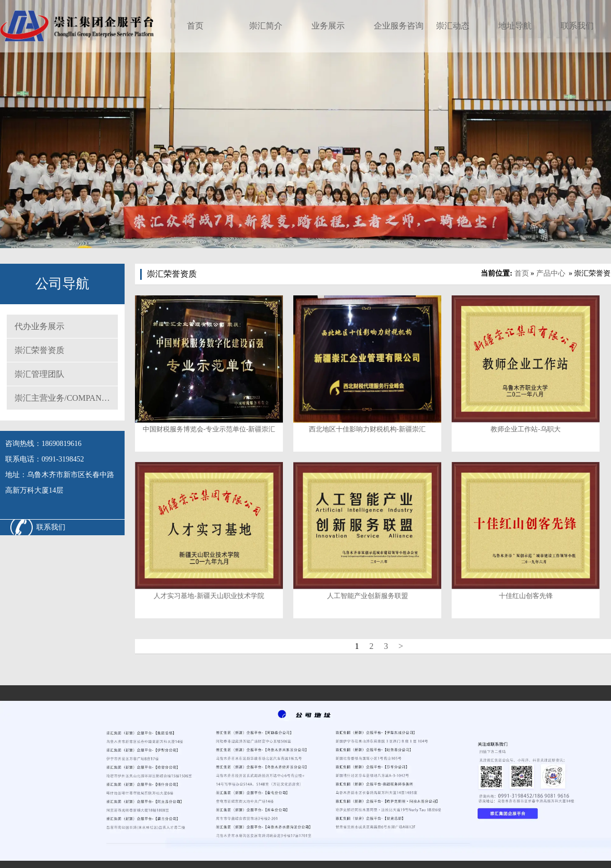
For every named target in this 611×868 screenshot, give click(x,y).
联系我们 (577, 26)
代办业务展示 (39, 326)
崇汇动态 (453, 26)
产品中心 (551, 273)
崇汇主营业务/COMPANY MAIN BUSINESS (66, 398)
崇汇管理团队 (39, 374)
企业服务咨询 (399, 26)
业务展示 (328, 26)
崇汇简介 (266, 26)
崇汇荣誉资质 (39, 350)
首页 (195, 26)
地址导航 (515, 26)
